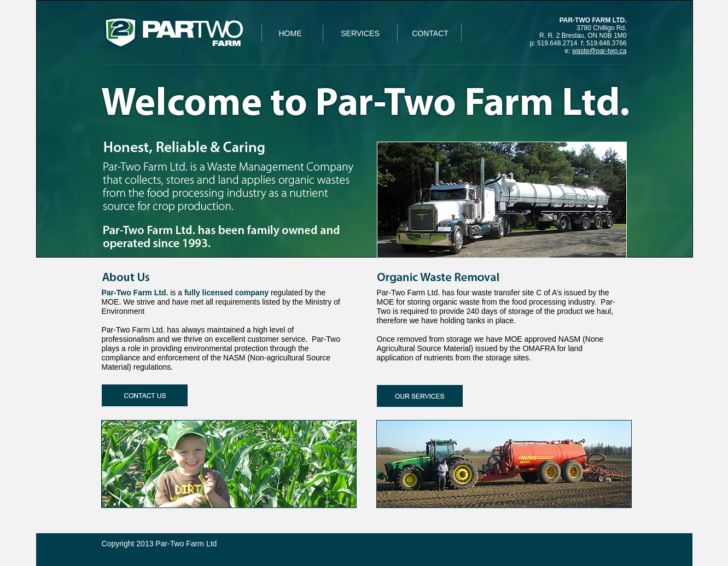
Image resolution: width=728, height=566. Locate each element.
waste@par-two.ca (599, 51)
